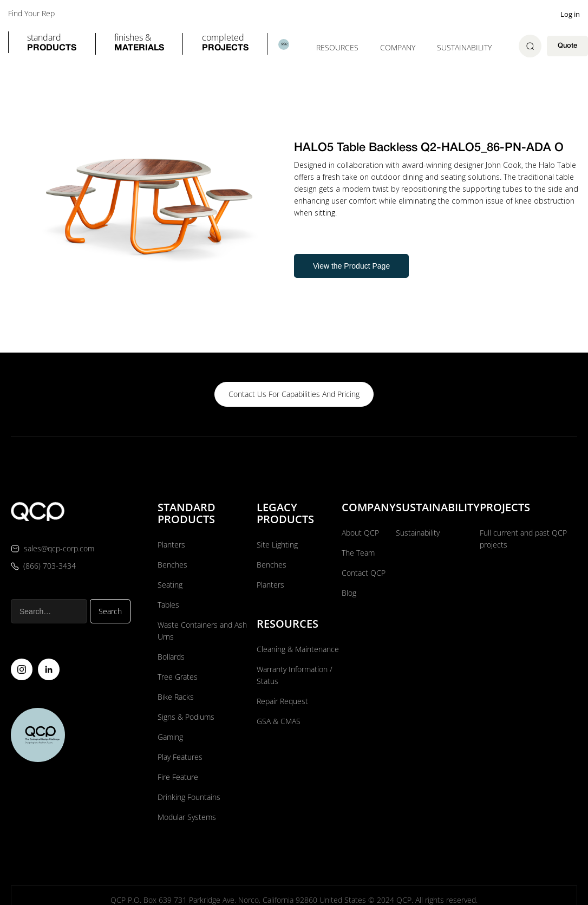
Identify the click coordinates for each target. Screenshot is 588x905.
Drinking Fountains (189, 797)
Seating (170, 585)
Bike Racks (176, 697)
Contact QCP (364, 573)
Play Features (180, 757)
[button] (52, 44)
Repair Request (282, 701)
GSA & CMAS (279, 721)
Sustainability (464, 47)
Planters (171, 545)
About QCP (360, 533)
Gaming (170, 737)
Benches (172, 565)
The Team (358, 553)
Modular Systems (187, 817)
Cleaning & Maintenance (298, 649)
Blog (349, 593)
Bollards (171, 657)
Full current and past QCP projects (523, 539)
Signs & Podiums (186, 717)
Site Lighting (277, 545)
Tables (168, 605)
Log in (570, 14)
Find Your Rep (31, 14)
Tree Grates (178, 677)
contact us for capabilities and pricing (294, 394)
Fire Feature (178, 777)
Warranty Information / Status (295, 675)
